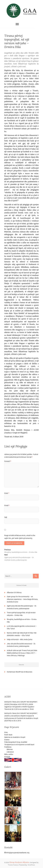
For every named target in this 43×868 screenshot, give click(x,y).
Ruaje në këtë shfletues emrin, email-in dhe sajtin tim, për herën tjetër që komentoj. (20, 537)
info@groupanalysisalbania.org (17, 853)
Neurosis (29, 672)
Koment (8, 461)
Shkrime (10, 749)
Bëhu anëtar (9, 754)
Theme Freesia (13, 865)
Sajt (6, 517)
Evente (7, 740)
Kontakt (7, 757)
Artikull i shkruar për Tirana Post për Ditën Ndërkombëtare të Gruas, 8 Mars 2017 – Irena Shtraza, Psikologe (22, 653)
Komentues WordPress (15, 672)
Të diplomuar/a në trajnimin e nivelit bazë (19, 745)
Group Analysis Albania (19, 862)
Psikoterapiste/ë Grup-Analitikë (16, 742)
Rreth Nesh (8, 735)
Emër (7, 493)
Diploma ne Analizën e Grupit (15, 737)
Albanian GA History (14, 592)
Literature (10, 752)
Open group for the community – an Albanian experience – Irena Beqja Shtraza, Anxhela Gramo (22, 599)
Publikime (8, 747)
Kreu (6, 732)
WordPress (31, 865)
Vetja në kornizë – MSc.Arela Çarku (20, 639)
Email (7, 505)
